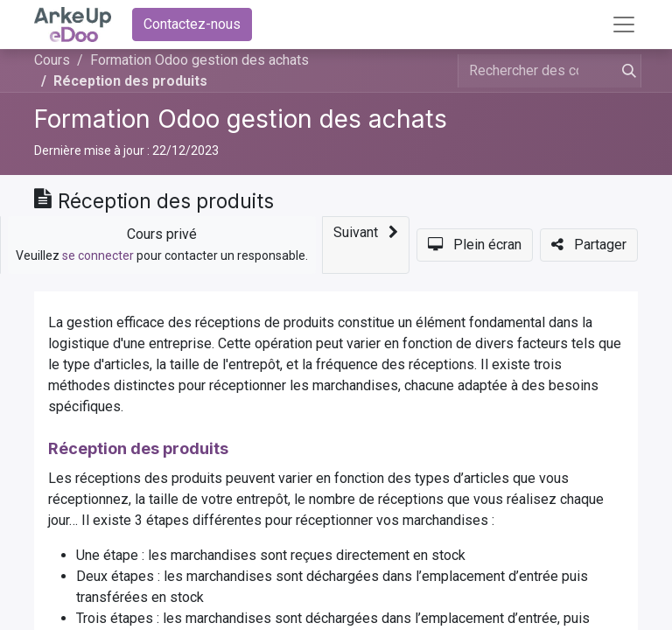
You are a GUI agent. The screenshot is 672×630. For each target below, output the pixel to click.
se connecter (98, 255)
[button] (366, 245)
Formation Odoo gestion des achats (241, 119)
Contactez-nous (192, 24)
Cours (52, 60)
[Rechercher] (626, 71)
